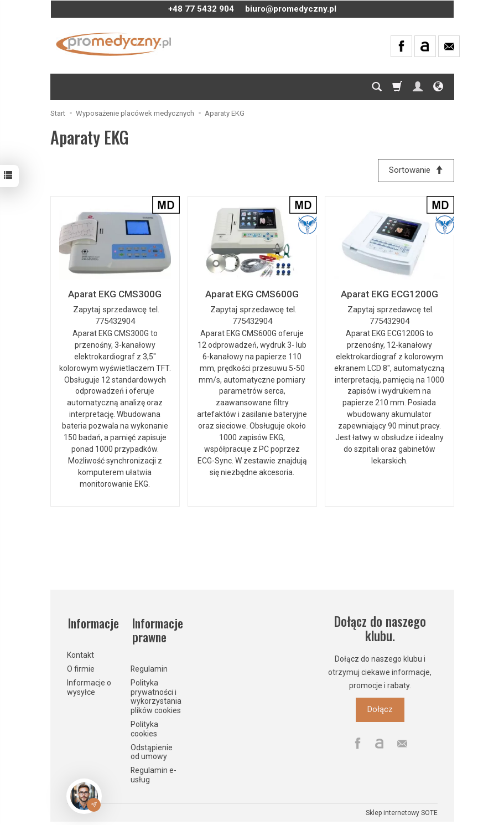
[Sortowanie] (415, 171)
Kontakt (80, 653)
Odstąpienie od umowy (152, 750)
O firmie (81, 667)
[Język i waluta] (438, 87)
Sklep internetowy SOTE (402, 811)
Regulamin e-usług (154, 773)
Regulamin (149, 667)
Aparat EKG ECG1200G (389, 295)
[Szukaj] (377, 87)
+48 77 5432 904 (201, 9)
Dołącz (380, 710)
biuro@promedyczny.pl (291, 9)
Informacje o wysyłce (89, 685)
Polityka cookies (144, 727)
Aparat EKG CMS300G (115, 295)
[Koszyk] (397, 87)
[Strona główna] (114, 44)
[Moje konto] (418, 87)
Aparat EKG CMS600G (252, 295)
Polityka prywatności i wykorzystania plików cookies (156, 694)
